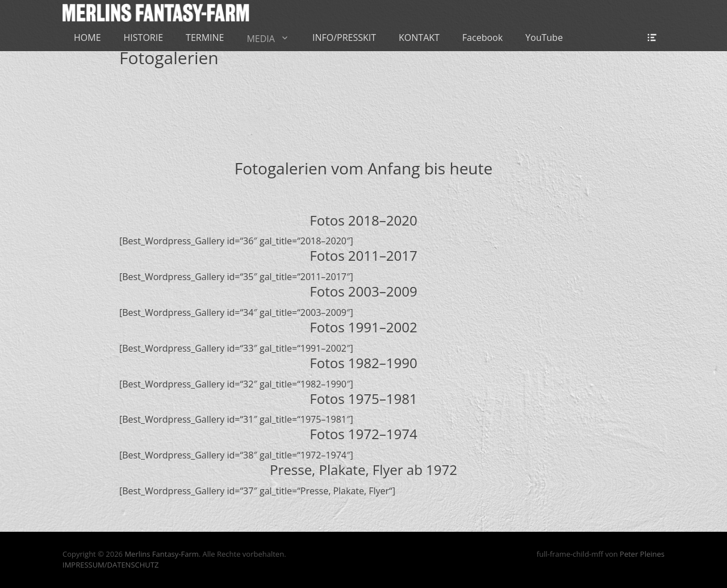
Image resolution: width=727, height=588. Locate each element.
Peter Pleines (642, 554)
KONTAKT (419, 37)
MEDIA (260, 39)
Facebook (482, 37)
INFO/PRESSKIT (344, 37)
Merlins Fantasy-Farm (161, 554)
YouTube (544, 37)
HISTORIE (144, 37)
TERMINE (205, 37)
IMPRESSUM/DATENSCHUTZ (110, 565)
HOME (87, 37)
